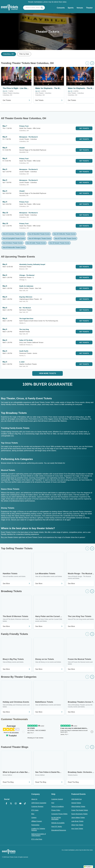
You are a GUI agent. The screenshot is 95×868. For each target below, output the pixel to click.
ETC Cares (35, 810)
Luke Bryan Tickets (77, 821)
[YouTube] (20, 804)
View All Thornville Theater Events (65, 238)
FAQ (53, 803)
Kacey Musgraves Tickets (79, 814)
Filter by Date (24, 54)
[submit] (42, 8)
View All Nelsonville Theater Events (14, 247)
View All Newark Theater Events (59, 243)
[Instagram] (16, 804)
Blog (33, 814)
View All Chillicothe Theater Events (64, 234)
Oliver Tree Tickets (77, 825)
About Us (34, 799)
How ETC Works (57, 827)
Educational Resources (59, 830)
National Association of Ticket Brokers (39, 835)
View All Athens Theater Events (13, 243)
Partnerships (35, 825)
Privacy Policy (56, 810)
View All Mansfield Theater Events (39, 234)
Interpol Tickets (76, 803)
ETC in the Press (37, 839)
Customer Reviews (37, 806)
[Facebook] (6, 804)
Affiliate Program (37, 821)
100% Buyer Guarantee (39, 803)
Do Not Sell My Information (56, 818)
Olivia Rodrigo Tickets (78, 806)
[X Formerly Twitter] (11, 804)
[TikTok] (25, 804)
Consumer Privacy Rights (59, 814)
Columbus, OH (8, 54)
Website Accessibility (58, 823)
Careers (34, 818)
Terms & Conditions (58, 806)
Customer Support (57, 799)
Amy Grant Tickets (77, 829)
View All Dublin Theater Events (36, 243)
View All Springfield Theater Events (14, 238)
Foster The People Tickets (80, 810)
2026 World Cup (77, 799)
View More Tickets (47, 373)
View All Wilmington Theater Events (40, 238)
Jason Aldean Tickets (78, 818)
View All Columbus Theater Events (14, 234)
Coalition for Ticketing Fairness (38, 829)
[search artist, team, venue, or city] (34, 8)
